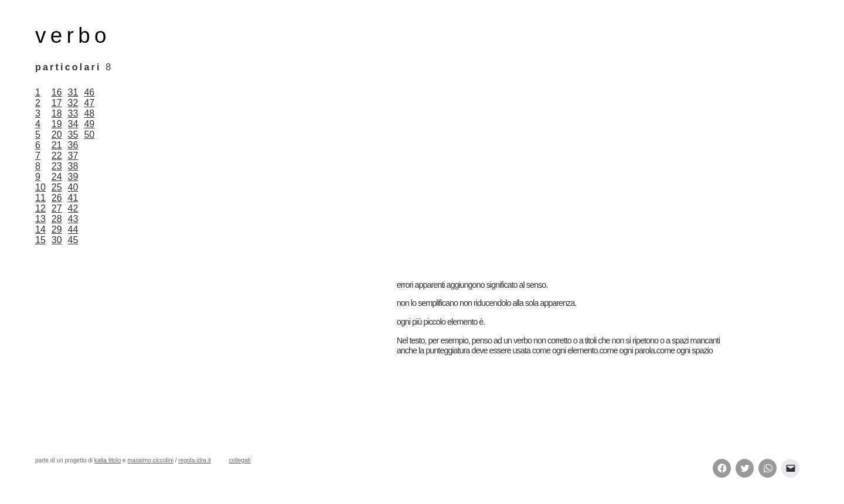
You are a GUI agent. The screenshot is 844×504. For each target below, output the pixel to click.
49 (89, 124)
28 (57, 219)
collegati (240, 460)
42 (73, 208)
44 (73, 229)
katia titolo (108, 460)
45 (73, 240)
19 (57, 124)
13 (40, 219)
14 (40, 229)
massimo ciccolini (150, 460)
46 (89, 92)
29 (57, 229)
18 (57, 113)
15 (40, 240)
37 (73, 156)
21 (57, 145)
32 (73, 103)
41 (73, 198)
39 (73, 177)
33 (73, 113)
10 (40, 187)
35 (73, 134)
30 (57, 240)
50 (89, 134)
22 (57, 156)
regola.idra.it (194, 460)
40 (73, 187)
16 (57, 92)
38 (73, 166)
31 (73, 92)
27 (57, 208)
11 (40, 198)
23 (57, 166)
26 (57, 198)
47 (89, 103)
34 (73, 124)
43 (73, 219)
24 (57, 177)
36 (73, 145)
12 (40, 208)
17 (57, 103)
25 (57, 187)
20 (57, 134)
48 (89, 113)
